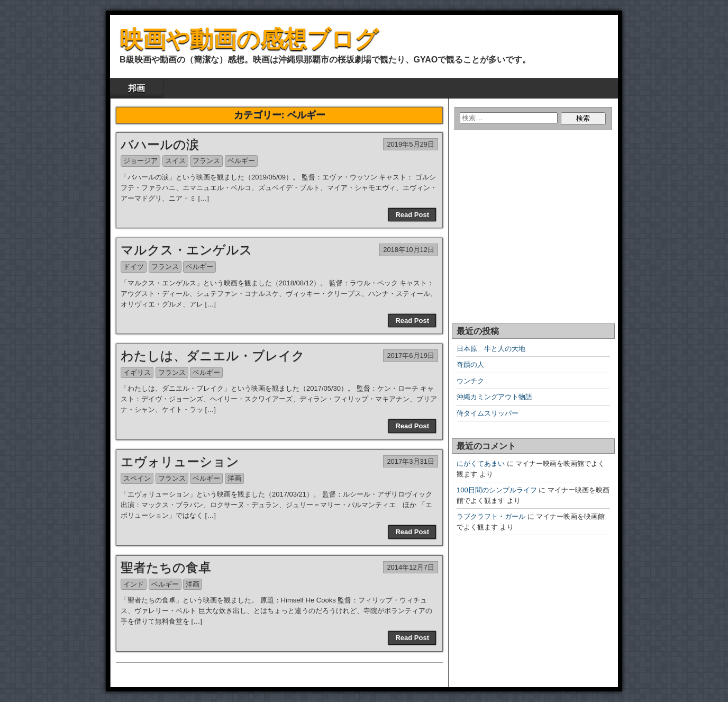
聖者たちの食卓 (166, 567)
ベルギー (241, 161)
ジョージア (140, 161)
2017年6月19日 (411, 355)
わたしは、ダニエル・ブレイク (213, 355)
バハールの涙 (160, 144)
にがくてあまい (481, 463)
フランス (206, 161)
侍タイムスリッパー (488, 413)
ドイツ (134, 267)
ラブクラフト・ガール (491, 516)
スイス (175, 161)
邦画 (136, 88)
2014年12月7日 (411, 567)
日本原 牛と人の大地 (491, 349)
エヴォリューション (180, 461)
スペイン (137, 478)
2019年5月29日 (411, 144)
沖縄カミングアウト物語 (494, 397)
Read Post (412, 215)
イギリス (137, 372)
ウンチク (470, 381)
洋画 (234, 478)
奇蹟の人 (470, 364)
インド (134, 584)
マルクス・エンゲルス (186, 250)
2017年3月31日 (411, 461)
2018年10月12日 (409, 250)
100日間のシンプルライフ (497, 490)
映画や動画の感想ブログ (249, 39)
